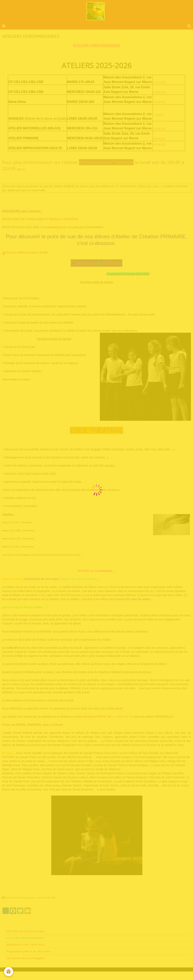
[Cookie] (9, 972)
